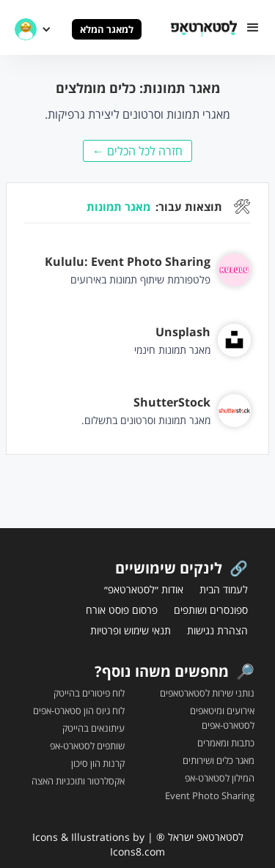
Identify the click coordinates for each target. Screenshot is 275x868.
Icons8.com (137, 852)
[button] (253, 27)
